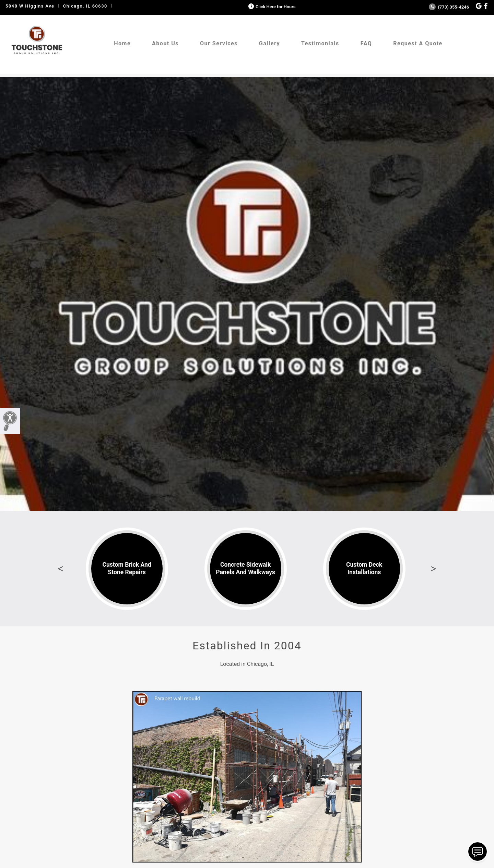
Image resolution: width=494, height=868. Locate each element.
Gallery (269, 43)
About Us (165, 43)
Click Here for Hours (271, 7)
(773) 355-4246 (449, 7)
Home (122, 43)
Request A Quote (418, 43)
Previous (61, 569)
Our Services (219, 43)
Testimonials (320, 43)
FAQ (366, 43)
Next (433, 569)
